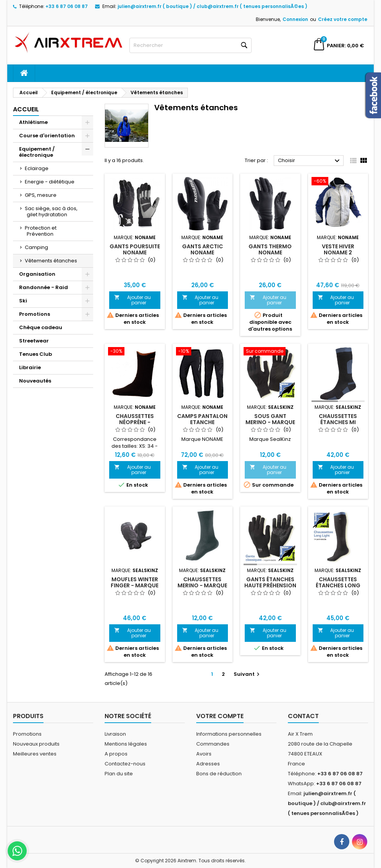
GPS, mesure (41, 195)
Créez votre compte (343, 19)
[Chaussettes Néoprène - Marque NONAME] (135, 352)
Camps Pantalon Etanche (202, 419)
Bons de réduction (219, 774)
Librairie (30, 367)
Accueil (26, 109)
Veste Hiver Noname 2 (338, 249)
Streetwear (34, 341)
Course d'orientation (47, 136)
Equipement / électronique (37, 152)
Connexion (295, 19)
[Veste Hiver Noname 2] (338, 182)
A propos (116, 754)
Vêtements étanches (51, 261)
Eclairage (37, 168)
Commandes (213, 744)
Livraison (115, 734)
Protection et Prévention (41, 231)
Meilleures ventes (35, 754)
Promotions (35, 314)
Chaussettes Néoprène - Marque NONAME (135, 422)
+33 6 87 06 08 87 (67, 6)
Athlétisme (33, 122)
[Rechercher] (190, 45)
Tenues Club (36, 354)
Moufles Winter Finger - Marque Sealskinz (135, 585)
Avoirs (204, 754)
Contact (303, 716)
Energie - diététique (50, 182)
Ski (23, 301)
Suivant (248, 674)
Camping (36, 247)
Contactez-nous (125, 764)
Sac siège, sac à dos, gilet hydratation (51, 211)
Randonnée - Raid (44, 287)
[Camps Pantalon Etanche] (203, 352)
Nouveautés (35, 381)
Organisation (37, 274)
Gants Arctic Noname (203, 249)
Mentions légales (126, 744)
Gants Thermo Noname (270, 249)
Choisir (310, 161)
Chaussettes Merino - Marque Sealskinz (202, 585)
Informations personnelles (229, 734)
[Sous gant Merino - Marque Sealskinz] (270, 352)
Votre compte (220, 716)
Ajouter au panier (132, 300)
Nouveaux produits (36, 744)
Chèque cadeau (41, 327)
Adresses (208, 764)
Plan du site (119, 774)
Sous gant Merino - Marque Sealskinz (270, 422)
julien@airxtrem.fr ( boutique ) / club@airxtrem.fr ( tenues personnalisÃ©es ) (212, 6)
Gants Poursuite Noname (135, 249)
